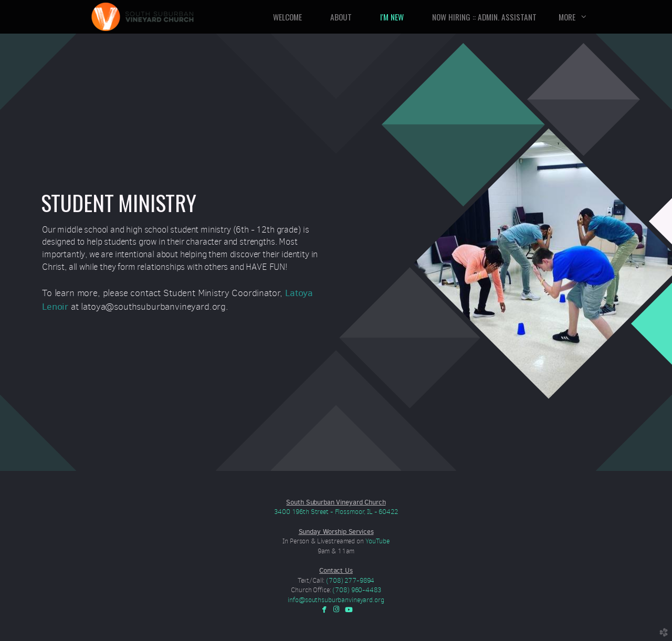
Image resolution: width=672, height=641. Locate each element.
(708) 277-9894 (350, 580)
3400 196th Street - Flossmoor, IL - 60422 (336, 512)
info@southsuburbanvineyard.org (336, 600)
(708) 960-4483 (356, 590)
